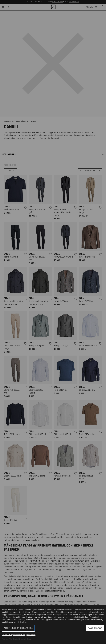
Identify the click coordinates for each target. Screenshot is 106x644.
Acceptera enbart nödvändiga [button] (18, 628)
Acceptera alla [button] (95, 628)
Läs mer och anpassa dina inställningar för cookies (19, 635)
